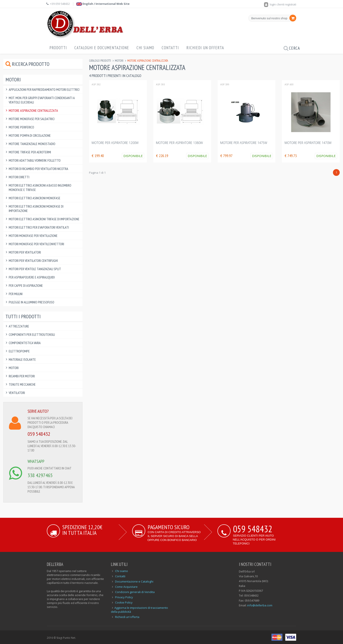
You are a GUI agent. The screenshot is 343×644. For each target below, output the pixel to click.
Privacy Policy (124, 597)
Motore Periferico (21, 127)
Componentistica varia (25, 343)
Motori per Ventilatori (25, 252)
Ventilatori (17, 393)
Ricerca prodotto (27, 64)
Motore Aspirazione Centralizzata (33, 110)
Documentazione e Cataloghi (134, 581)
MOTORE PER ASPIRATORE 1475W (244, 143)
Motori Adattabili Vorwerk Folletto (35, 160)
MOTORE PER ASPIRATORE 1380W (180, 143)
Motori (119, 61)
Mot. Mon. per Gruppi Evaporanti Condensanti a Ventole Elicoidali (42, 100)
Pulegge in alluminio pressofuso (31, 302)
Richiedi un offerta (205, 48)
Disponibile (133, 156)
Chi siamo (122, 571)
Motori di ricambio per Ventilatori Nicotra (38, 169)
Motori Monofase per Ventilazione (33, 236)
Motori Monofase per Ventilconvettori (36, 244)
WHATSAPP (36, 461)
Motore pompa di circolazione (30, 135)
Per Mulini (16, 294)
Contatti (170, 48)
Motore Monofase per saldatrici (32, 119)
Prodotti (58, 48)
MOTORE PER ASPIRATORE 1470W (308, 143)
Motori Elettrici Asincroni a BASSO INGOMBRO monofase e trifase (40, 187)
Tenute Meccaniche (22, 384)
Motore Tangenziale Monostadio (32, 144)
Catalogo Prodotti (100, 61)
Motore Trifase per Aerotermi (30, 152)
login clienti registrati (280, 4)
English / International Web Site (103, 4)
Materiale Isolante (22, 359)
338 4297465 (40, 475)
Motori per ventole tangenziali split (35, 269)
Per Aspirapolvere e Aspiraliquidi (32, 277)
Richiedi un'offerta (127, 617)
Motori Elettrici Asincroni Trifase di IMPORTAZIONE (44, 219)
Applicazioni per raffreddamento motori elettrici (44, 89)
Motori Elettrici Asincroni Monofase (35, 198)
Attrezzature (19, 326)
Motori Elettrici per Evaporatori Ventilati (39, 227)
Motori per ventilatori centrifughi (33, 261)
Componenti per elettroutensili (32, 334)
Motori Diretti (19, 177)
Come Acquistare (126, 587)
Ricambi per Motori (22, 376)
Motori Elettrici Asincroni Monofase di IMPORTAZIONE (36, 208)
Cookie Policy (124, 602)
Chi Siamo (145, 48)
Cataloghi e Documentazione (102, 48)
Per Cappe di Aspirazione (26, 285)
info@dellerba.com (260, 605)
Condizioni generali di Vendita (135, 592)
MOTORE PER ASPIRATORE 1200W (115, 143)
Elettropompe (19, 351)
